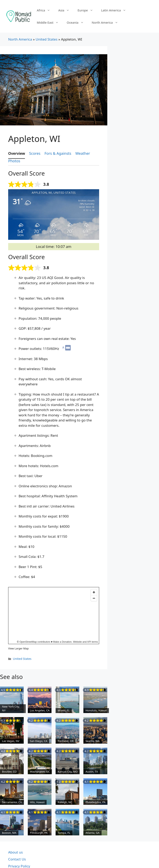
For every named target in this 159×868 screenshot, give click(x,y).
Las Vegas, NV (11, 741)
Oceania (77, 22)
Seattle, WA (92, 741)
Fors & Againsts (58, 153)
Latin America (116, 10)
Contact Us (17, 859)
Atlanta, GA (92, 833)
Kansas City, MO (68, 772)
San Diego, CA (39, 741)
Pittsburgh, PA (39, 833)
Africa (45, 10)
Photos (14, 161)
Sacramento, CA (12, 802)
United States (46, 39)
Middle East (50, 22)
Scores (35, 153)
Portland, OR (66, 741)
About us (15, 852)
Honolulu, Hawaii (96, 710)
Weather (83, 153)
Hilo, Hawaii (37, 802)
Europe (87, 10)
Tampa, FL (64, 833)
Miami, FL (64, 710)
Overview (17, 153)
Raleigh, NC (65, 802)
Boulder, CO (9, 772)
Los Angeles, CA (40, 710)
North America (107, 22)
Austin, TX (92, 772)
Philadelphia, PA (95, 802)
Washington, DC (40, 772)
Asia (66, 10)
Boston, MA (9, 833)
